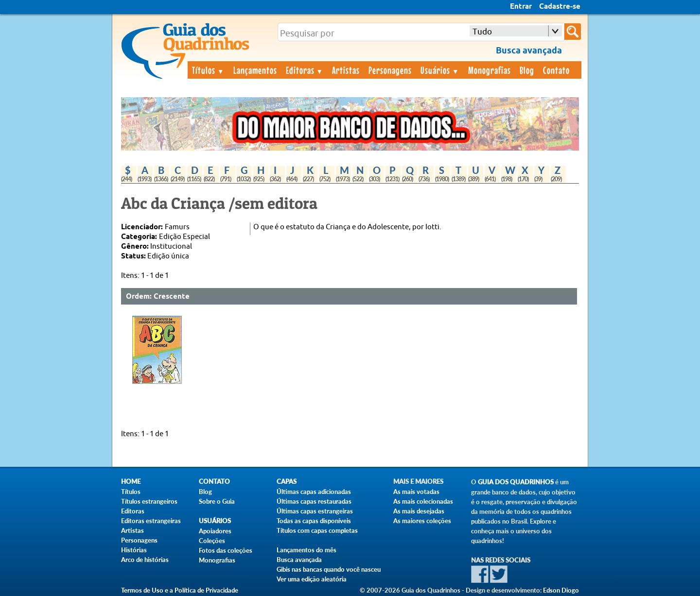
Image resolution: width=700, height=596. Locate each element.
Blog (527, 70)
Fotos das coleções (226, 550)
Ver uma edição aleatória (312, 579)
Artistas (346, 70)
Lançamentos (255, 70)
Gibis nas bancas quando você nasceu (329, 569)
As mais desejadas (419, 511)
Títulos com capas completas (317, 530)
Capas (287, 482)
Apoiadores (215, 531)
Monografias (490, 70)
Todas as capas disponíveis (314, 521)
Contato (556, 70)
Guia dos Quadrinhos (516, 482)
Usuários (440, 70)
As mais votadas (416, 492)
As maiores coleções (422, 521)
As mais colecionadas (423, 501)
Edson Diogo (561, 590)
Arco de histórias (145, 560)
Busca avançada (299, 560)
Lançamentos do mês (306, 550)
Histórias (134, 550)
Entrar (521, 7)
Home (131, 482)
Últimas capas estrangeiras (315, 511)
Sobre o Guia (217, 501)
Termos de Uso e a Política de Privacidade (180, 590)
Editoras (305, 70)
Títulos (208, 70)
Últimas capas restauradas (314, 501)
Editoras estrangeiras (151, 521)
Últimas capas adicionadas (314, 492)
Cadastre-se (560, 7)
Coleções (212, 541)
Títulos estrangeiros (149, 501)
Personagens (390, 70)
